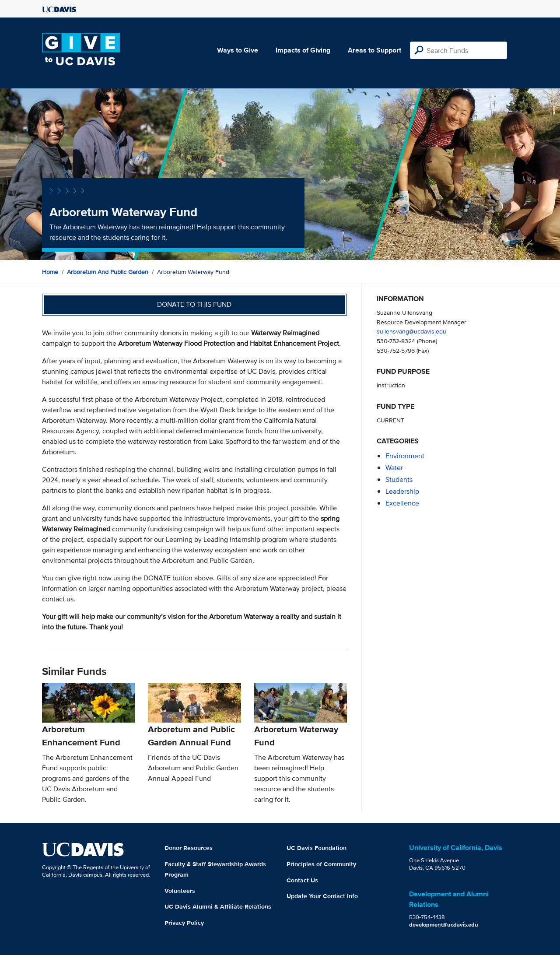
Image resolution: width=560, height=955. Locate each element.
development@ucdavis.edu (444, 925)
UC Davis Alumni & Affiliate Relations (218, 906)
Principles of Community (321, 864)
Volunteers (180, 891)
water (394, 468)
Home (50, 272)
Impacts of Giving (303, 50)
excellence (402, 503)
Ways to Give (238, 50)
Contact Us (302, 880)
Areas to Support (374, 50)
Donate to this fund (194, 304)
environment (405, 456)
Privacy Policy (184, 923)
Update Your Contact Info (322, 896)
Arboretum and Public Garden (108, 272)
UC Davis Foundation (317, 848)
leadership (402, 491)
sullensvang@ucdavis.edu (411, 331)
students (399, 479)
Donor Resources (189, 848)
